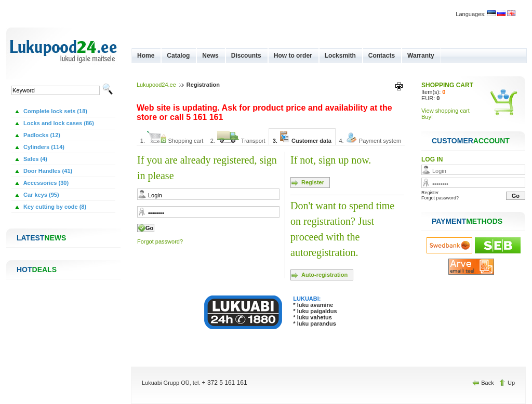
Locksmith (340, 56)
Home (146, 56)
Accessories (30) (45, 183)
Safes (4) (35, 159)
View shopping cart (445, 111)
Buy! (427, 117)
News (210, 56)
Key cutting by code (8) (54, 207)
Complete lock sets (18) (55, 111)
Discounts (246, 56)
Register (313, 182)
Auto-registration (324, 275)
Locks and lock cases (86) (58, 123)
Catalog (178, 56)
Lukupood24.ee (156, 85)
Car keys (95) (41, 195)
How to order (293, 56)
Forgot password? (160, 241)
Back (484, 383)
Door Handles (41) (47, 171)
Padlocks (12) (41, 135)
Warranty (421, 56)
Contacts (382, 56)
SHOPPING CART (447, 85)
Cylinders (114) (43, 147)
